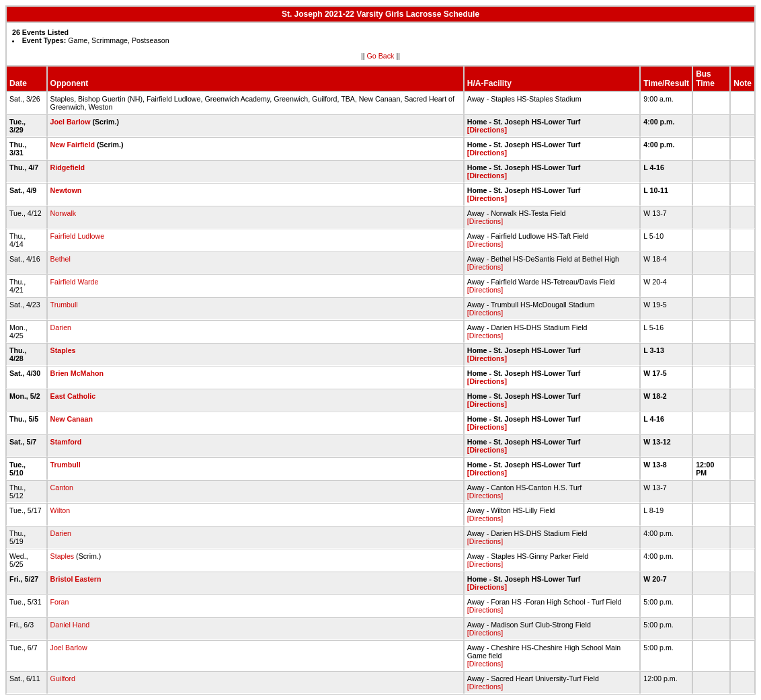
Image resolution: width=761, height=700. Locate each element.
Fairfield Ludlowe (78, 236)
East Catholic (73, 396)
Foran (60, 602)
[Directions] (487, 130)
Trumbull (64, 305)
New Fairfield (73, 145)
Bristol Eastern (76, 579)
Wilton (61, 510)
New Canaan (72, 419)
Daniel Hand (70, 625)
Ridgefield (68, 167)
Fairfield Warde (75, 282)
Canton (62, 488)
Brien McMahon (77, 373)
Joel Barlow (71, 122)
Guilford (63, 678)
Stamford (66, 442)
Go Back (381, 56)
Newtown (66, 190)
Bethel (61, 259)
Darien (61, 327)
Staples (63, 350)
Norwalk (64, 213)
